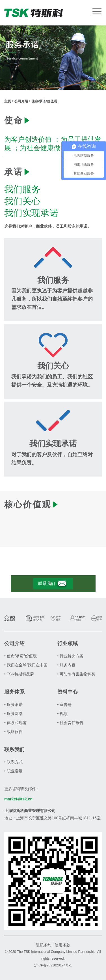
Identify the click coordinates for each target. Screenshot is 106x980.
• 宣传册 (65, 705)
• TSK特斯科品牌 (19, 674)
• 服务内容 (67, 665)
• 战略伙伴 (13, 732)
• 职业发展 (13, 771)
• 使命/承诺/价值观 (20, 656)
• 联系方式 (13, 762)
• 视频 (63, 714)
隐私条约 (44, 945)
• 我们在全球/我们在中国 (26, 665)
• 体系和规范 (15, 723)
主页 (8, 101)
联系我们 (53, 584)
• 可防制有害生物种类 (76, 674)
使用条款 (62, 945)
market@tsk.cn (18, 799)
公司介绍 (21, 101)
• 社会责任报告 (71, 723)
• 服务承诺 (13, 705)
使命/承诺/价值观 (44, 101)
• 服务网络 (13, 714)
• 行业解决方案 (71, 656)
